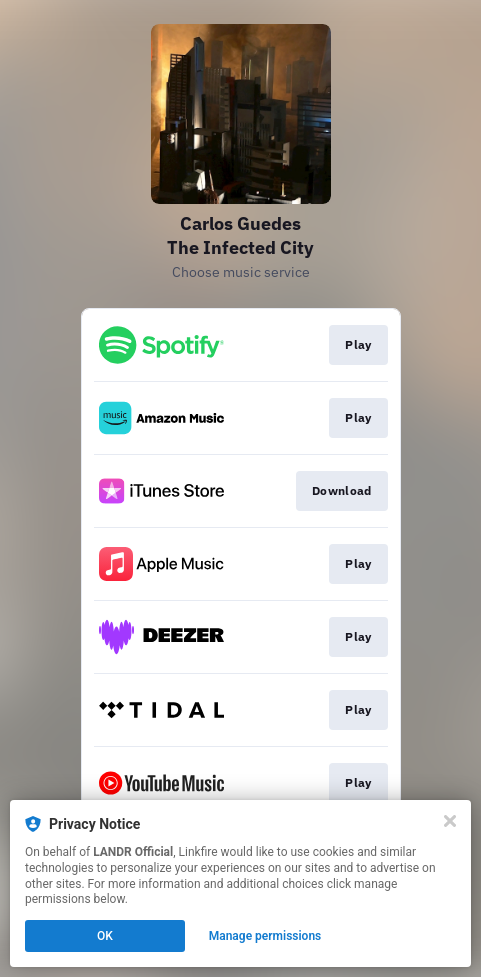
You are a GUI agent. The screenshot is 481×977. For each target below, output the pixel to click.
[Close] (450, 821)
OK (105, 936)
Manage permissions (265, 936)
